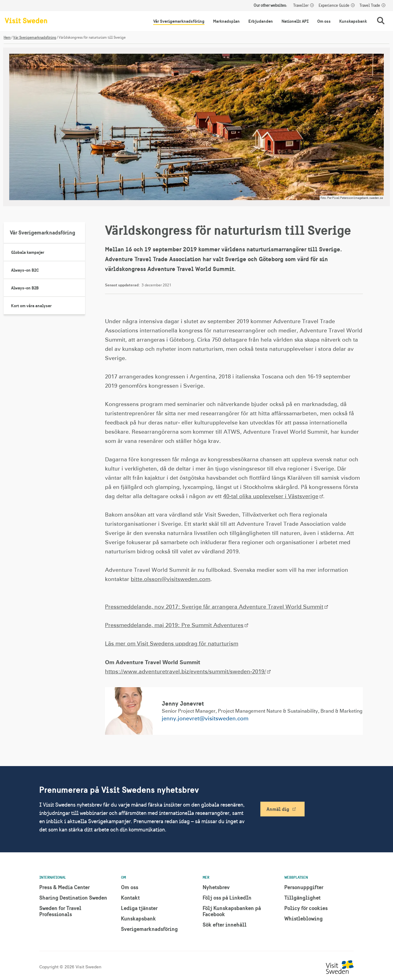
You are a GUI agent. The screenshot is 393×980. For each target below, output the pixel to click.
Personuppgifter (304, 887)
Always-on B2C (25, 270)
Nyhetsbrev (216, 887)
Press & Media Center (64, 887)
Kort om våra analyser (31, 306)
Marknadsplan (226, 21)
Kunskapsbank (353, 21)
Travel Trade (370, 6)
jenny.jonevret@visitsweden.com (205, 719)
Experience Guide (334, 6)
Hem (7, 37)
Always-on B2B (25, 288)
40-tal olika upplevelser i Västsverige (271, 497)
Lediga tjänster (139, 908)
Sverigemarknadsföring (149, 929)
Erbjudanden (261, 21)
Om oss (324, 21)
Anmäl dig (278, 809)
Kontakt (130, 898)
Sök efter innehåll (225, 925)
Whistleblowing (304, 918)
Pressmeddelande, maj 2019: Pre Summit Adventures (174, 626)
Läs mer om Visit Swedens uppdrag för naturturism (172, 644)
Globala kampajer (28, 252)
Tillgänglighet (302, 898)
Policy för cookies (306, 908)
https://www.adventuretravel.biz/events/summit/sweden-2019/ (185, 672)
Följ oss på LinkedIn (227, 898)
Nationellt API (295, 21)
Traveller (301, 6)
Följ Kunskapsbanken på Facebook (232, 911)
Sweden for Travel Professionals (60, 911)
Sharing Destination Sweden (73, 898)
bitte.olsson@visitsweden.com (171, 579)
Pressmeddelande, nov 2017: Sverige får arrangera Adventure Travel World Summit (214, 607)
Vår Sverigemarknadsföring (179, 21)
